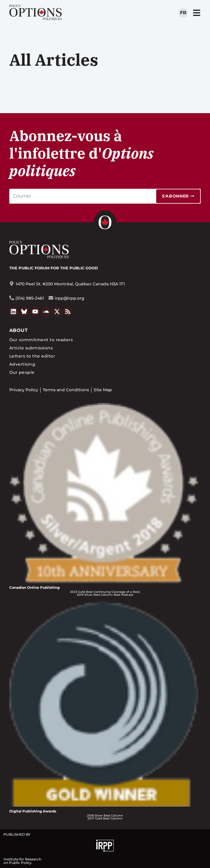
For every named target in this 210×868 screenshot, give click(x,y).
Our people (22, 372)
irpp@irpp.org (70, 298)
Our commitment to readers (41, 340)
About (18, 330)
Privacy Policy (24, 390)
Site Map (103, 390)
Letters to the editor (32, 356)
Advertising (22, 364)
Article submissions (31, 348)
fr (183, 13)
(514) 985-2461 (30, 298)
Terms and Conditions (66, 390)
